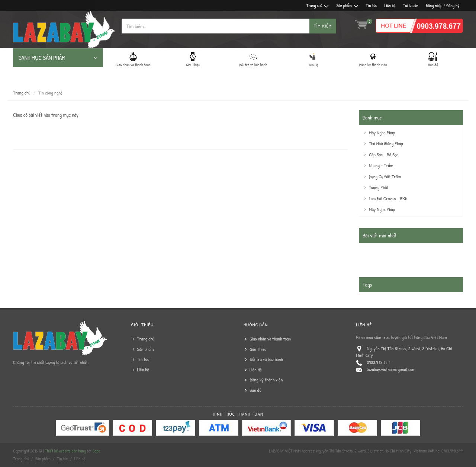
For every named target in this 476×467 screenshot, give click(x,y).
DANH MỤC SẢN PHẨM (58, 58)
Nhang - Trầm (381, 165)
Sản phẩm (347, 6)
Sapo (96, 451)
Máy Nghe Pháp (382, 132)
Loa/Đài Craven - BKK (388, 198)
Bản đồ (255, 390)
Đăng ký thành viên (266, 380)
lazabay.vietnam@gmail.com (391, 369)
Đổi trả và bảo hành (266, 359)
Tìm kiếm (323, 26)
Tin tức (372, 5)
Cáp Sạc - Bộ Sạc (384, 154)
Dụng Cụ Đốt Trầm (385, 176)
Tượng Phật (379, 187)
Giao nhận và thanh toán (270, 339)
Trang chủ (318, 6)
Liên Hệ (256, 370)
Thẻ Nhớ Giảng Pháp (386, 143)
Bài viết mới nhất (379, 235)
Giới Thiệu (258, 349)
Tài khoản (411, 5)
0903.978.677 (379, 362)
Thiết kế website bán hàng (65, 451)
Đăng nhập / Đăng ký (442, 5)
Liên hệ (390, 5)
